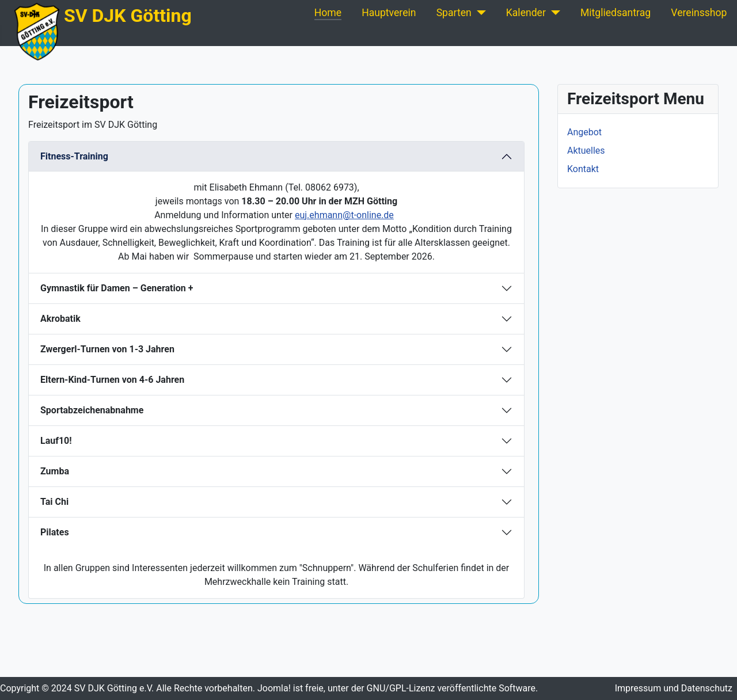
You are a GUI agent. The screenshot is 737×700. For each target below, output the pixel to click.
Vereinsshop (699, 13)
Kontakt (583, 169)
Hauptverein (389, 13)
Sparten (454, 13)
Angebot (584, 132)
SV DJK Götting (128, 16)
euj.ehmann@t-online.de (344, 215)
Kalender (526, 13)
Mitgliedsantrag (616, 13)
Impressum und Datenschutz (674, 688)
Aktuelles (586, 151)
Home (328, 13)
